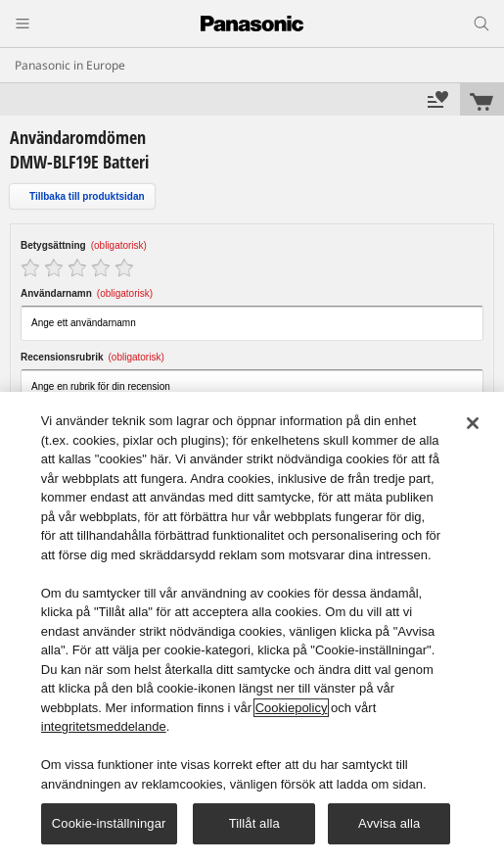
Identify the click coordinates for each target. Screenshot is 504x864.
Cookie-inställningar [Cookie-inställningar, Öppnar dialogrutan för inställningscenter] (109, 823)
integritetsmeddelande (104, 726)
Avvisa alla (389, 823)
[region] (252, 628)
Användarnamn (87, 293)
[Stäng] (473, 423)
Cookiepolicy (292, 708)
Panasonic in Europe (70, 65)
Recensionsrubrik (92, 357)
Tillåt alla (254, 823)
